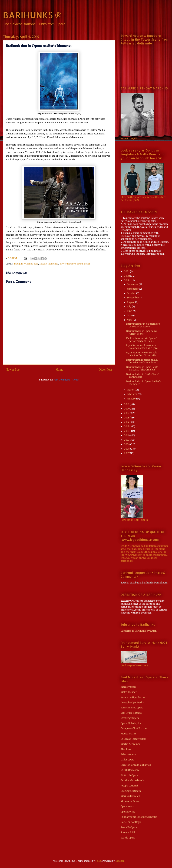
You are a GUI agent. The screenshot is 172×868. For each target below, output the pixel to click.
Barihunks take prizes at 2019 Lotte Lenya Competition (142, 361)
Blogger (120, 861)
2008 (127, 449)
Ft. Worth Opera (129, 775)
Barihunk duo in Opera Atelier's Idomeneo (143, 383)
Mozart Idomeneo (49, 264)
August (131, 302)
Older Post (105, 370)
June (130, 311)
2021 (127, 271)
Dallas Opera (127, 760)
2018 (127, 404)
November (133, 289)
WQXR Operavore (130, 770)
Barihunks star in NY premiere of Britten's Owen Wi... (143, 325)
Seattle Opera (128, 838)
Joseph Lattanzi (129, 786)
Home (59, 370)
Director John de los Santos (136, 765)
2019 (127, 280)
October (132, 293)
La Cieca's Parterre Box (133, 739)
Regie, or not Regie (131, 822)
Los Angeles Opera (131, 791)
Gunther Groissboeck (132, 780)
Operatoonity (128, 812)
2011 (127, 435)
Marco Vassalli (128, 687)
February (132, 394)
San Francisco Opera (132, 708)
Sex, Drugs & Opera (131, 713)
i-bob (98, 861)
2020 (127, 276)
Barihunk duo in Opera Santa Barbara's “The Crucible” (142, 368)
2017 (127, 409)
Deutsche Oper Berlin (132, 703)
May (130, 316)
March (131, 390)
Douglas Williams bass (26, 264)
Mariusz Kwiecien (130, 796)
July (129, 307)
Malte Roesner (129, 692)
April (130, 320)
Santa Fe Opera (129, 827)
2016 (127, 413)
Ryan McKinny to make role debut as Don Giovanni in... (142, 354)
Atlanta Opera (128, 754)
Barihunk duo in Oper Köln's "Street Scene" (142, 332)
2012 (127, 431)
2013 (127, 426)
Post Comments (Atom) (66, 380)
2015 (127, 418)
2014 (127, 422)
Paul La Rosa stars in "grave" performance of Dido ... (142, 340)
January (132, 399)
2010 (127, 440)
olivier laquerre (68, 264)
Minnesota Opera (130, 801)
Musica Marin (128, 734)
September (133, 298)
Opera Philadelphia (131, 723)
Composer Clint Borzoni (134, 728)
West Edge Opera (130, 718)
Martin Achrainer (130, 744)
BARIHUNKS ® (32, 15)
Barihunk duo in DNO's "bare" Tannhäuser (143, 376)
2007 (127, 453)
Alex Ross (126, 749)
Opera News (127, 806)
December (133, 284)
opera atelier (84, 264)
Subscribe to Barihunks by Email (139, 631)
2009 (127, 444)
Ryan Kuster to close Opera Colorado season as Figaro (142, 347)
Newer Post (13, 370)
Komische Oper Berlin (133, 697)
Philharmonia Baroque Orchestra (139, 817)
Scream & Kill (128, 832)
